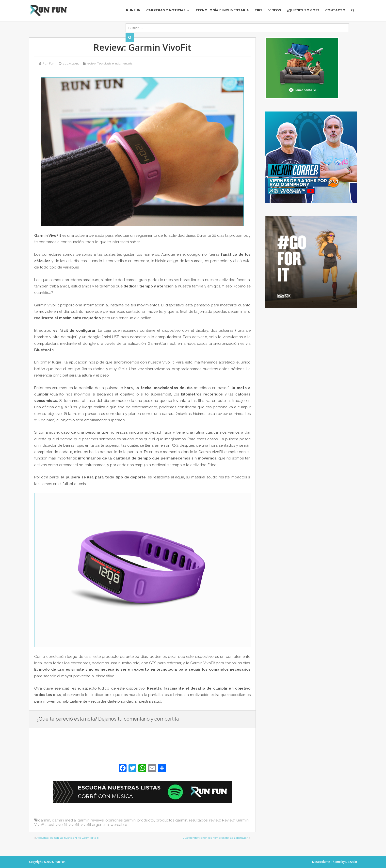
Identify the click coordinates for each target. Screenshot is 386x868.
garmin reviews (91, 820)
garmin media (64, 820)
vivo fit (61, 825)
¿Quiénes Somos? (300, 13)
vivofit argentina (95, 825)
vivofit (74, 825)
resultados (198, 820)
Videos (270, 13)
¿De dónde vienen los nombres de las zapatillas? (216, 838)
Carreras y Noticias (157, 13)
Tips (253, 13)
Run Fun (48, 63)
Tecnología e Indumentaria (215, 13)
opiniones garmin (121, 820)
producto (146, 820)
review (91, 63)
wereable (119, 825)
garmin (44, 820)
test (51, 825)
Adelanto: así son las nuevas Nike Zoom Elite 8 (68, 838)
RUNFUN (123, 13)
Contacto (334, 13)
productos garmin (172, 820)
